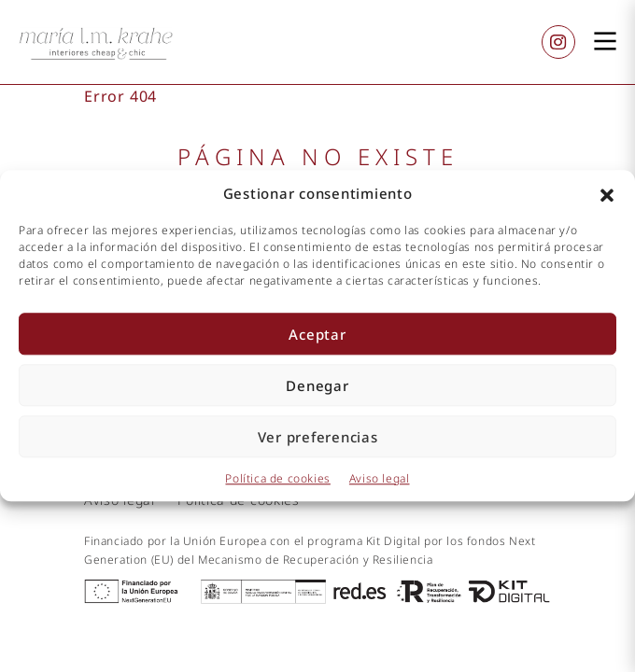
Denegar (317, 385)
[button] (607, 194)
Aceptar (317, 334)
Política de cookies (277, 478)
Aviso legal (380, 478)
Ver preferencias (318, 437)
